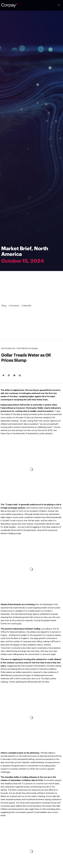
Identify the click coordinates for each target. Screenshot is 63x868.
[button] (3, 375)
